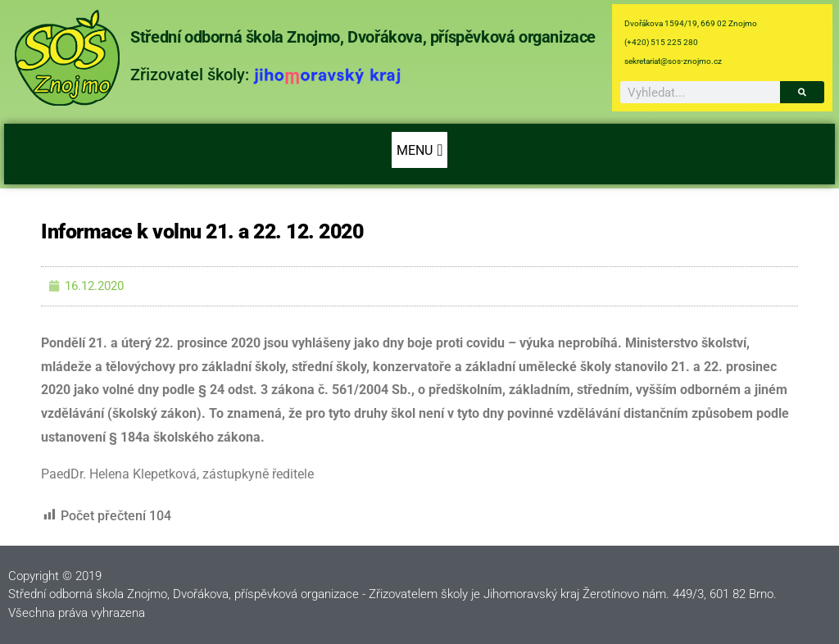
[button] (419, 150)
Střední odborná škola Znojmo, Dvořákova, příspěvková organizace (363, 37)
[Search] (802, 92)
